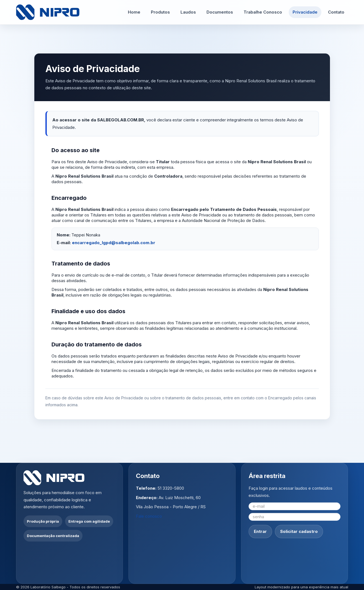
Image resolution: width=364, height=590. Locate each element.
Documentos (220, 12)
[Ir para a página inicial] (48, 12)
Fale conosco (149, 516)
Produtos (160, 12)
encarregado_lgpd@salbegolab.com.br (114, 243)
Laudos (188, 12)
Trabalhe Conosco (263, 12)
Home (134, 12)
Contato (336, 12)
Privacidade (305, 12)
